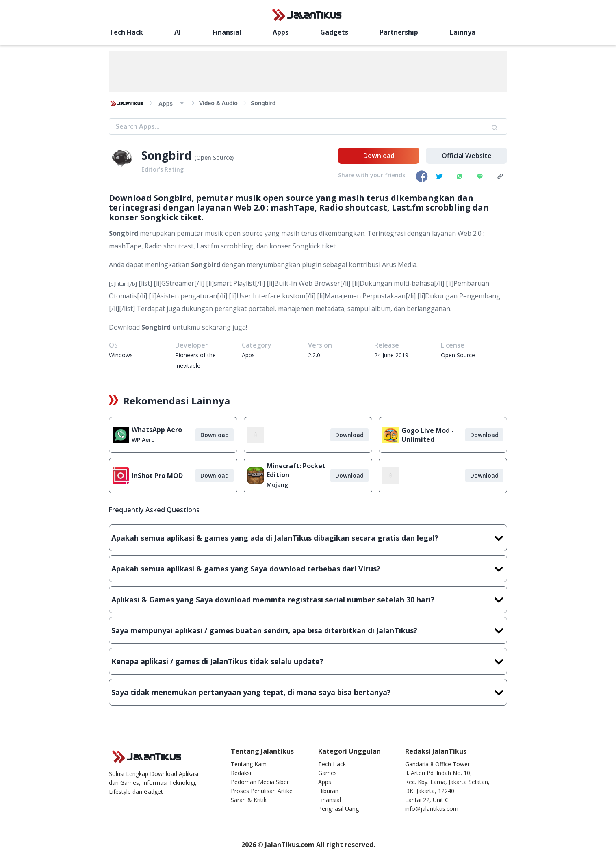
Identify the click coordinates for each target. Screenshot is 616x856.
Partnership (399, 32)
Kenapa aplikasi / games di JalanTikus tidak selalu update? (308, 661)
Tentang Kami (249, 764)
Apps (281, 32)
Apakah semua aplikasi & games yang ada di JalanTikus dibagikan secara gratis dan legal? (308, 538)
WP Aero (143, 440)
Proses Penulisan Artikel (262, 791)
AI (178, 32)
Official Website (467, 156)
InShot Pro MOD (157, 476)
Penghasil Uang (338, 809)
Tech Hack (126, 32)
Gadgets (334, 32)
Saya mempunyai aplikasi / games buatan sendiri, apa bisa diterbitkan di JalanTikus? (308, 630)
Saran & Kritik (249, 800)
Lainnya (463, 32)
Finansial (227, 32)
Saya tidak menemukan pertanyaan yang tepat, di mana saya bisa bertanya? (308, 692)
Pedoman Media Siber (260, 782)
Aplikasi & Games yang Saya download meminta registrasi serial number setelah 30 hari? (308, 600)
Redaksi (241, 773)
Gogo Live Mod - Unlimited (428, 435)
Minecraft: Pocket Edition (296, 470)
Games (328, 773)
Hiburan (328, 791)
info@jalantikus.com (432, 809)
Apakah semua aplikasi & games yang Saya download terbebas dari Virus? (308, 569)
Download (379, 156)
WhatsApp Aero (157, 430)
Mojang (277, 485)
